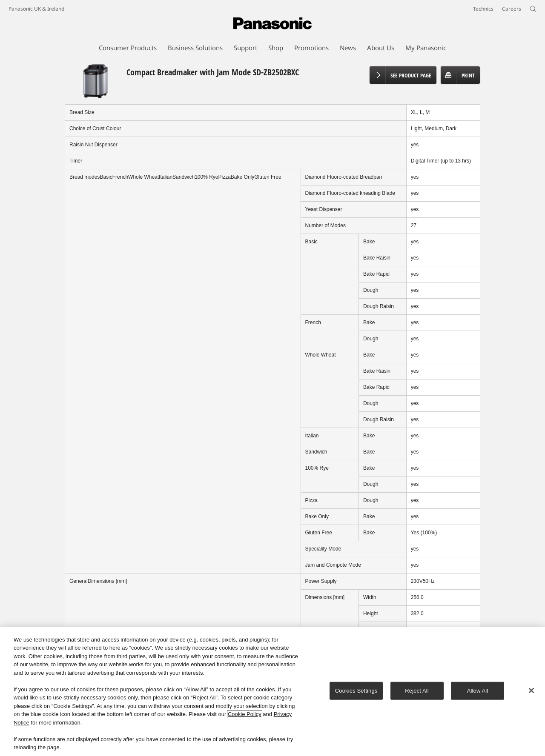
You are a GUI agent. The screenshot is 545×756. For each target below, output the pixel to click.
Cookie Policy (245, 715)
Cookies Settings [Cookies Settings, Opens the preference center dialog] (356, 691)
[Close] (531, 691)
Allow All (478, 691)
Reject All (417, 691)
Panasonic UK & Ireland (36, 9)
